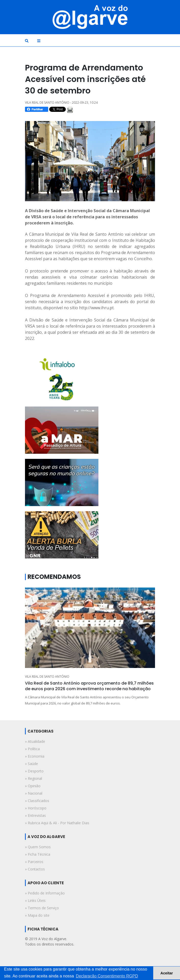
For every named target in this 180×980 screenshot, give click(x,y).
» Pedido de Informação (45, 893)
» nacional (34, 793)
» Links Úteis (35, 900)
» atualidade (35, 741)
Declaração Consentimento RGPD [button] (107, 976)
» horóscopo (36, 808)
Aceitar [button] (167, 973)
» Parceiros (34, 862)
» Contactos (35, 869)
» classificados (37, 801)
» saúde (31, 764)
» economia (35, 756)
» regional (34, 778)
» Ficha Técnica (38, 854)
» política (32, 749)
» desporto (34, 771)
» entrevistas (35, 815)
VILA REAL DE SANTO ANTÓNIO (47, 677)
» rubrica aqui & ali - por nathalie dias (57, 823)
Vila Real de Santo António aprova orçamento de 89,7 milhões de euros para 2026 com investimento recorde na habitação (89, 686)
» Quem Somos (38, 847)
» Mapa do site (37, 915)
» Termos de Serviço (42, 908)
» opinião (33, 786)
